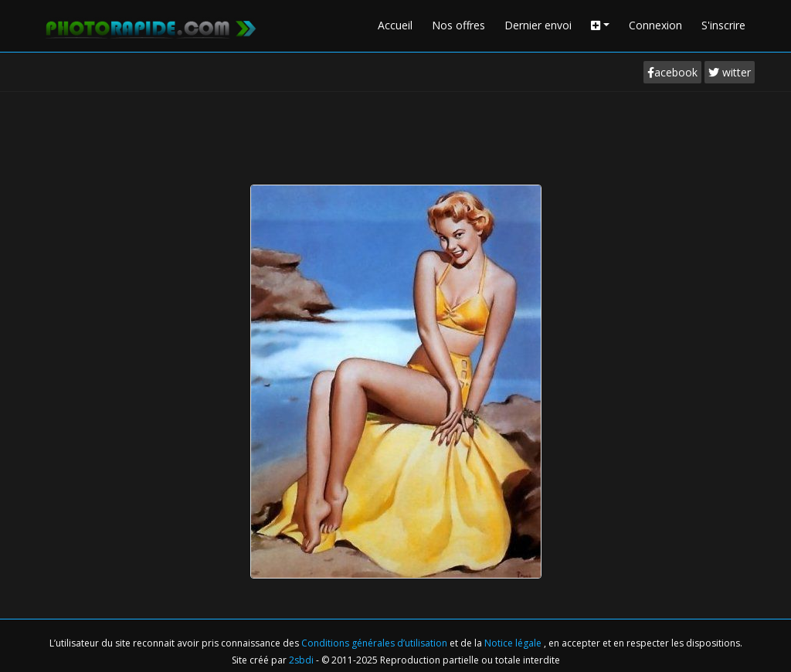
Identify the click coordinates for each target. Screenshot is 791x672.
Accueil (395, 25)
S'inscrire (723, 25)
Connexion (655, 25)
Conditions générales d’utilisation (375, 643)
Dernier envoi (538, 25)
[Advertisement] (395, 134)
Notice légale (514, 643)
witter (730, 72)
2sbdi (301, 660)
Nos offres (458, 25)
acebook (672, 72)
